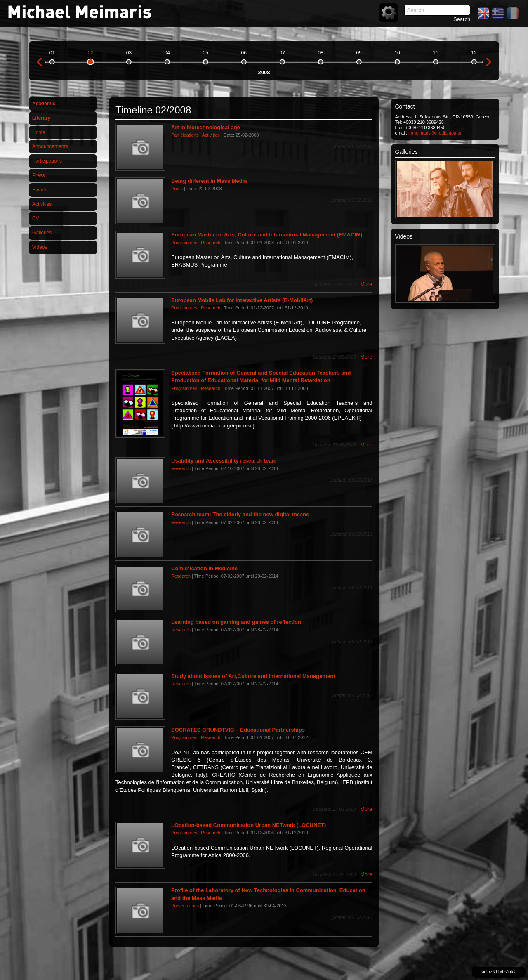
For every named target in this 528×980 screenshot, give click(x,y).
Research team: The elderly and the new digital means (240, 514)
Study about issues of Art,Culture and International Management (253, 676)
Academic (44, 104)
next (489, 62)
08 (320, 53)
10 (397, 53)
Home (39, 132)
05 (206, 53)
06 (244, 53)
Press (39, 175)
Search (462, 19)
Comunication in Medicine (204, 568)
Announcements (50, 146)
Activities (42, 204)
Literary (41, 118)
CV (36, 218)
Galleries (42, 233)
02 (91, 53)
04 (167, 53)
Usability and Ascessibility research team (224, 461)
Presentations (185, 906)
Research (211, 243)
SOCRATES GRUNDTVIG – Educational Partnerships (238, 730)
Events (40, 190)
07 (282, 53)
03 (129, 53)
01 (52, 53)
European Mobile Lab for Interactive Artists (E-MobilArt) (242, 300)
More (366, 284)
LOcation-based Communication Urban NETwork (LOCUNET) (249, 825)
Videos (40, 247)
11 (435, 53)
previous (39, 62)
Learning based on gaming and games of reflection (236, 622)
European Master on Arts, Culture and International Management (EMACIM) (267, 235)
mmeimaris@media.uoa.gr (435, 133)
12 (474, 53)
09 (359, 53)
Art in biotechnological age (206, 127)
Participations (47, 161)
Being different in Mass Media (209, 181)
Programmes (184, 243)
